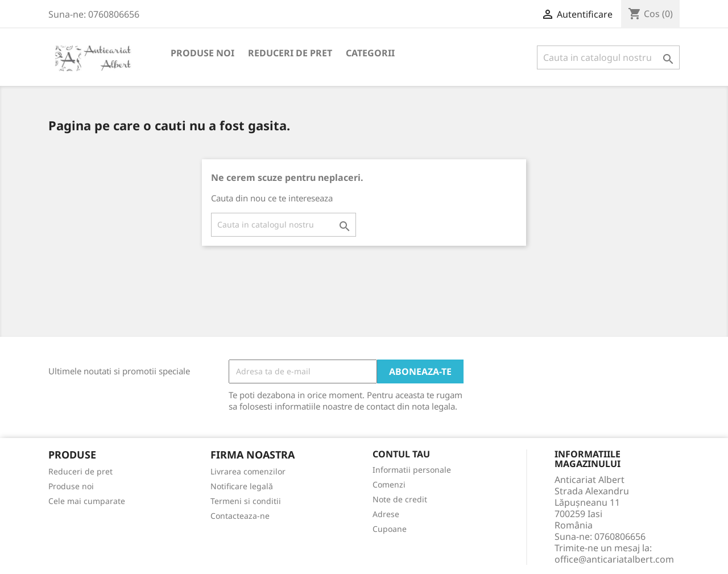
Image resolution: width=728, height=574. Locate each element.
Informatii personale (412, 470)
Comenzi (389, 484)
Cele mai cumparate (87, 501)
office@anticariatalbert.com (614, 559)
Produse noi (202, 53)
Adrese (386, 514)
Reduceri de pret (290, 53)
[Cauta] (608, 57)
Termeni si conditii (246, 501)
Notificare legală (242, 486)
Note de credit (400, 499)
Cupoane (390, 529)
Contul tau (401, 455)
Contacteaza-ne (240, 516)
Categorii (370, 53)
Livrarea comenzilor (248, 471)
